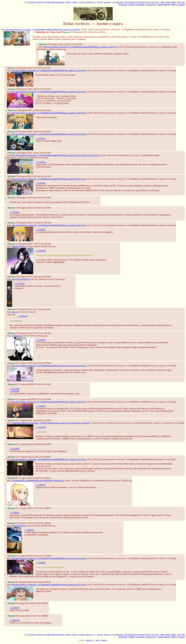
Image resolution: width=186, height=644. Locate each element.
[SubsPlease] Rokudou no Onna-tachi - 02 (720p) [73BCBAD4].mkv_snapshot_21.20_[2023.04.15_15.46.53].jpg (51, 423)
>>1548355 (41, 485)
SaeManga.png (17, 336)
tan (153, 2)
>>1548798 (14, 620)
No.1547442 (46, 223)
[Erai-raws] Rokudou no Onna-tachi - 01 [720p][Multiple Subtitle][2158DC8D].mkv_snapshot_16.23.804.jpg (49, 225)
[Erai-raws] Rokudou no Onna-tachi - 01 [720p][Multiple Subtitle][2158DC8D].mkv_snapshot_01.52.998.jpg (43, 30)
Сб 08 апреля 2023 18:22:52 (22, 277)
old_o (69, 2)
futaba (98, 640)
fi (129, 2)
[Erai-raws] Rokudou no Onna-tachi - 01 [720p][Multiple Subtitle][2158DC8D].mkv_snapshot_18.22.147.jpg (49, 179)
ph (75, 2)
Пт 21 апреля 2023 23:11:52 (22, 508)
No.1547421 (77, 44)
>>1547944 (41, 427)
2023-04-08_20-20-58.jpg (21, 279)
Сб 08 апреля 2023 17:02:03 (22, 208)
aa (115, 2)
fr (37, 2)
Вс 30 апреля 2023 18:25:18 (22, 582)
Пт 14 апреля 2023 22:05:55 (22, 363)
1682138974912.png (19, 526)
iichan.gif (15, 312)
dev (179, 2)
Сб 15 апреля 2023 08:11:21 (22, 399)
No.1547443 (46, 244)
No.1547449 (46, 277)
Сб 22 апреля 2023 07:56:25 (22, 556)
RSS (173, 5)
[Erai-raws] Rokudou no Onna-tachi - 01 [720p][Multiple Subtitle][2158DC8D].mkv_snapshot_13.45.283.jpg (49, 113)
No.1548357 (46, 508)
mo (108, 2)
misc (163, 2)
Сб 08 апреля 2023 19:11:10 (22, 309)
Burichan (123, 5)
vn (158, 2)
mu (60, 2)
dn (127, 2)
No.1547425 (46, 132)
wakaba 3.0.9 (90, 640)
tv (91, 2)
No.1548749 (46, 582)
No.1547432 (46, 198)
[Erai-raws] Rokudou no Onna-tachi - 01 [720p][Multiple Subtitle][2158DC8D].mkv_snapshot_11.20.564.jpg (49, 92)
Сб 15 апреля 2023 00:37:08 (22, 384)
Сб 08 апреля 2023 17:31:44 (22, 223)
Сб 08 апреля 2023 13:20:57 (54, 44)
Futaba (132, 5)
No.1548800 (43, 616)
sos (149, 2)
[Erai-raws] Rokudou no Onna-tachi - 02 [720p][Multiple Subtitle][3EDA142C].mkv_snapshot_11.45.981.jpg (49, 402)
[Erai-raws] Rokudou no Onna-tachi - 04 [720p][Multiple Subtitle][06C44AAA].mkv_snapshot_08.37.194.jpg (49, 585)
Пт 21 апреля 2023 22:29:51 (22, 457)
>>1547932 (41, 406)
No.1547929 (46, 363)
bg (98, 2)
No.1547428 (46, 153)
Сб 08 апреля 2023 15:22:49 (22, 176)
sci (81, 2)
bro (34, 2)
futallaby (104, 640)
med (53, 2)
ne (63, 2)
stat (183, 2)
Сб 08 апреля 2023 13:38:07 (22, 110)
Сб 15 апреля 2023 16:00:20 (22, 420)
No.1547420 (100, 32)
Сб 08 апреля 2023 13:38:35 (22, 132)
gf (39, 2)
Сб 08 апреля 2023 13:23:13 (22, 89)
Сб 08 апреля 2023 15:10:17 (22, 153)
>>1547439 (41, 251)
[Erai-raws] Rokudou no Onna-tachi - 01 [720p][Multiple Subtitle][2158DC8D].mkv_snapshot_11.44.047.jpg (80, 47)
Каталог (167, 5)
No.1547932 (46, 384)
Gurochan (141, 5)
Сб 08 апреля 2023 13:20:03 (64, 32)
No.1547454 (46, 333)
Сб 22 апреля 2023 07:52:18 (22, 523)
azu (122, 2)
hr (41, 2)
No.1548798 (43, 603)
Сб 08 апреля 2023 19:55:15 (22, 333)
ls (137, 2)
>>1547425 (41, 162)
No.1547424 (46, 110)
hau (132, 2)
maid (49, 2)
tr (110, 2)
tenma (168, 2)
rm (146, 2)
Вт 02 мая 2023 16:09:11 (21, 603)
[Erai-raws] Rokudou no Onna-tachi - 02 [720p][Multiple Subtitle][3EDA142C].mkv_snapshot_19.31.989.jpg (49, 366)
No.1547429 (46, 176)
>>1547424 (41, 138)
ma (140, 2)
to (155, 2)
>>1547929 (14, 391)
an (29, 2)
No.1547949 (46, 420)
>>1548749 (14, 608)
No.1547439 (46, 208)
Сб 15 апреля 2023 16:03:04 (22, 444)
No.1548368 (46, 523)
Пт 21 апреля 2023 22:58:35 (22, 478)
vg (101, 2)
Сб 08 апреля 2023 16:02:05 (22, 198)
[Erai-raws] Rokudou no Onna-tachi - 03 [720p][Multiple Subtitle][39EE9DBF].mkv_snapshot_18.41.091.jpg (49, 459)
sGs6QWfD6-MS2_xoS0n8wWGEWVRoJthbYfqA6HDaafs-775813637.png (38, 481)
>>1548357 (29, 530)
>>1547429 (14, 212)
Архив (160, 5)
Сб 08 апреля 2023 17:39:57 (22, 244)
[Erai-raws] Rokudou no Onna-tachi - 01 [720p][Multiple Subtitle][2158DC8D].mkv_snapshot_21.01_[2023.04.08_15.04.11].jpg (56, 155)
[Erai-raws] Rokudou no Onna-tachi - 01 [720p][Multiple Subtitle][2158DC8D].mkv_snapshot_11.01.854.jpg (49, 71)
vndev (174, 2)
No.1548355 (46, 457)
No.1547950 (46, 444)
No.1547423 (46, 89)
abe (118, 2)
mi (57, 2)
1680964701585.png (19, 247)
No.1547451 (46, 309)
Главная (181, 5)
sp (83, 2)
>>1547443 (20, 284)
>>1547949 (14, 449)
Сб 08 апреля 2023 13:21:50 (22, 68)
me (143, 2)
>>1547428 (41, 183)
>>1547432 (41, 230)
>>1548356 (41, 563)
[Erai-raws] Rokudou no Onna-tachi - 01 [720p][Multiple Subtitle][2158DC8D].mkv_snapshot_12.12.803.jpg (49, 134)
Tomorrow (151, 5)
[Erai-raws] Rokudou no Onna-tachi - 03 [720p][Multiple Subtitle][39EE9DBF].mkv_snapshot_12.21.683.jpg (49, 558)
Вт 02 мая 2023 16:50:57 (21, 616)
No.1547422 (46, 68)
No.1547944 (46, 399)
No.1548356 (46, 478)
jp (135, 2)
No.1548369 (46, 556)
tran (88, 2)
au (105, 2)
